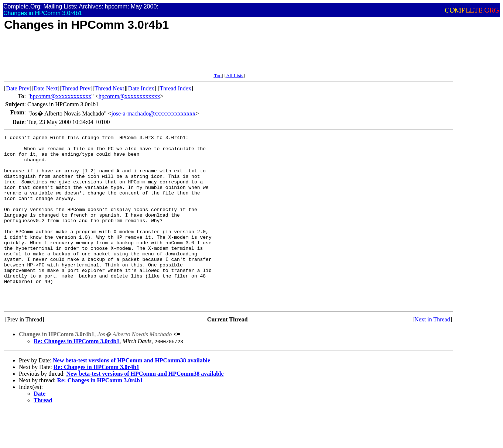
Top (218, 75)
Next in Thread (432, 354)
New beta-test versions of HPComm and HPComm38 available (131, 395)
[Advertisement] (138, 56)
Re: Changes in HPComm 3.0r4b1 (76, 375)
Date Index (141, 88)
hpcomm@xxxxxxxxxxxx (61, 96)
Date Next (46, 88)
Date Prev (18, 88)
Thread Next (109, 88)
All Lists (235, 75)
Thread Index (175, 88)
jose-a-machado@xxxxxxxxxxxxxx (153, 113)
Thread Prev (76, 88)
